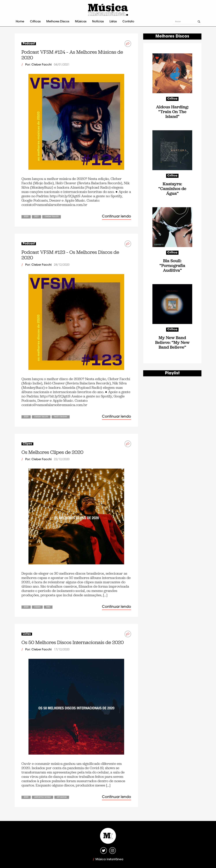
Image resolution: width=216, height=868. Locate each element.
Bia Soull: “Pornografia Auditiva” (172, 265)
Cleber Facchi (52, 217)
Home (20, 22)
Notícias (98, 22)
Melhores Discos (58, 22)
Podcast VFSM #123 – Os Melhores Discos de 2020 (70, 255)
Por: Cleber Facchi (38, 65)
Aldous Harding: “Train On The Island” (172, 112)
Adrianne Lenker (43, 797)
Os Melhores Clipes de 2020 (52, 452)
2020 (26, 217)
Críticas (35, 22)
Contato (128, 22)
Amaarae (62, 797)
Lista (48, 607)
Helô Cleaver (61, 417)
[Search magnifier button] (199, 22)
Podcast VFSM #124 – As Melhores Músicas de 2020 (72, 55)
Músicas (81, 22)
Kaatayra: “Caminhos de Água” (172, 189)
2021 (36, 217)
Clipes (37, 607)
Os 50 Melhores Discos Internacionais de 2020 (73, 642)
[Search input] (186, 22)
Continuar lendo (117, 217)
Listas (113, 22)
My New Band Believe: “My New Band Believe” (172, 342)
